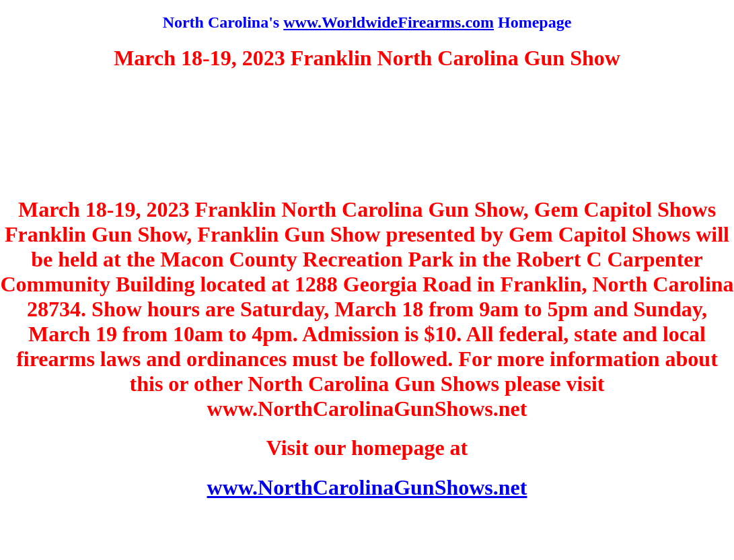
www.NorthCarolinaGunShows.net (367, 487)
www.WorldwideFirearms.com (389, 22)
